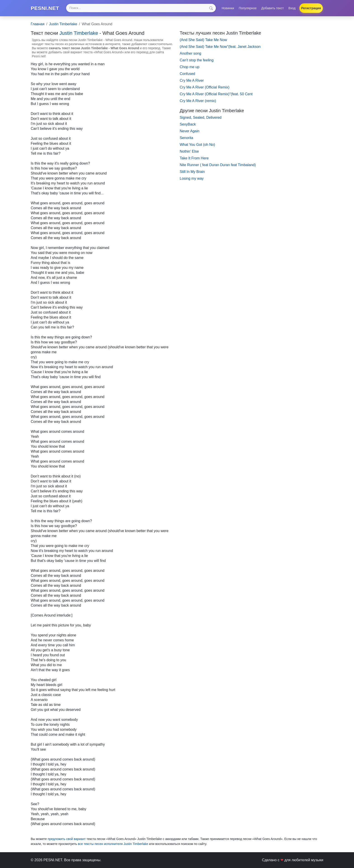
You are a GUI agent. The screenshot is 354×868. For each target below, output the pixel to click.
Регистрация (311, 8)
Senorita (186, 138)
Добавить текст (272, 8)
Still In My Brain (192, 172)
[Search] (142, 8)
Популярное (248, 8)
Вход (292, 8)
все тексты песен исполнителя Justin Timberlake (113, 844)
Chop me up (190, 67)
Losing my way (192, 179)
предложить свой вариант (67, 839)
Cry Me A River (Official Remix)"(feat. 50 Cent (216, 94)
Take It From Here (194, 159)
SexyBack (188, 125)
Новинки (228, 8)
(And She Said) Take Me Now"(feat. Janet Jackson (220, 47)
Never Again (190, 131)
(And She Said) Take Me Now (203, 40)
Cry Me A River (192, 81)
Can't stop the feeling (197, 61)
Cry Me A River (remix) (198, 101)
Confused (187, 74)
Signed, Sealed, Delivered (201, 118)
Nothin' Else (189, 152)
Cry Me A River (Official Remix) (205, 88)
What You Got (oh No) (197, 145)
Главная (38, 24)
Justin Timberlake (63, 24)
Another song (190, 54)
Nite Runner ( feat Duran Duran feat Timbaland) (218, 165)
